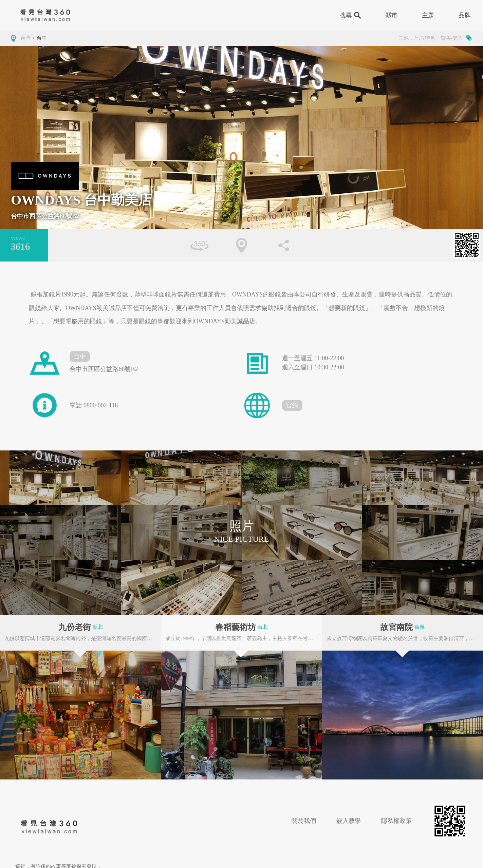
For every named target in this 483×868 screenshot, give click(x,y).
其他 (404, 38)
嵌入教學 (349, 821)
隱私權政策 (396, 821)
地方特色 (425, 38)
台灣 (25, 38)
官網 (292, 405)
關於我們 (304, 821)
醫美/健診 (452, 38)
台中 (42, 38)
